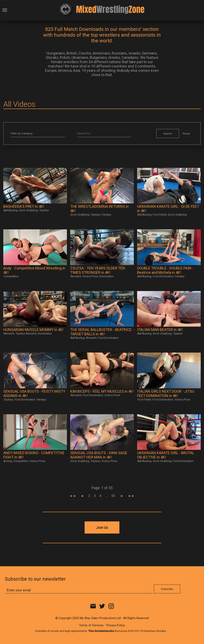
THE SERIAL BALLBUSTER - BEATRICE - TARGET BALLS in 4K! (102, 332)
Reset (186, 134)
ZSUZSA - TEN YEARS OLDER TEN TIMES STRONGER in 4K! (98, 270)
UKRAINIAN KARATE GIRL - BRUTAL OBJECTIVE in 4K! (166, 455)
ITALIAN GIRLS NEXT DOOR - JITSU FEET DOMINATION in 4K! (166, 393)
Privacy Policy (116, 625)
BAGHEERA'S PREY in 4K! (24, 206)
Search (168, 134)
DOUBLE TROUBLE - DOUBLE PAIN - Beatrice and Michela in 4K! (165, 270)
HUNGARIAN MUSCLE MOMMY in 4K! (33, 330)
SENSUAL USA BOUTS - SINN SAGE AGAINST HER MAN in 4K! (99, 455)
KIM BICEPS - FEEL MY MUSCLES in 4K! (102, 391)
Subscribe (167, 589)
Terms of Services (91, 625)
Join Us (102, 527)
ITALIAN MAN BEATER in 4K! (160, 330)
